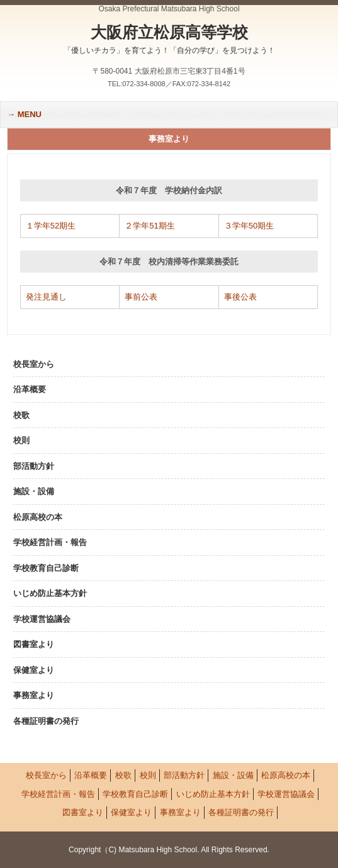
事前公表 (141, 297)
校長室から (34, 364)
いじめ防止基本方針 (50, 593)
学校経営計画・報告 (50, 542)
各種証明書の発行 (46, 721)
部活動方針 (34, 466)
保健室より (34, 670)
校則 (21, 440)
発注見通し (46, 297)
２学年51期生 (149, 226)
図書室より (34, 644)
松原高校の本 (38, 517)
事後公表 (240, 297)
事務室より (34, 695)
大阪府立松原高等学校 (169, 40)
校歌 (21, 415)
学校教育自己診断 (46, 568)
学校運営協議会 (42, 619)
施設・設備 (34, 491)
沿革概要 (30, 389)
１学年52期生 (51, 226)
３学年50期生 (249, 226)
